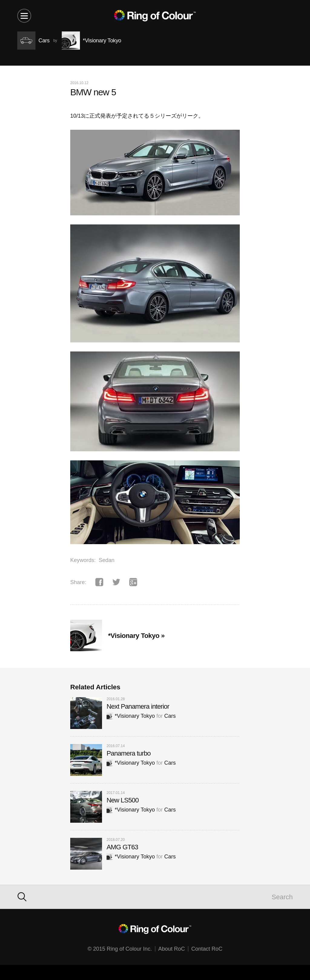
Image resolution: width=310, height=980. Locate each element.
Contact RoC (207, 949)
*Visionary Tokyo (131, 716)
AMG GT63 (122, 847)
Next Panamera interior (138, 706)
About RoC (172, 949)
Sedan (107, 560)
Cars (170, 716)
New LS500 (123, 800)
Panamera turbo (129, 753)
